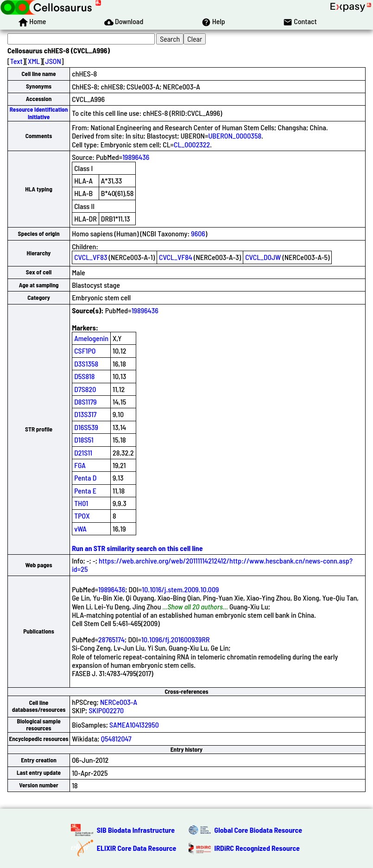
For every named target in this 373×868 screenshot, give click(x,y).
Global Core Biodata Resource (259, 830)
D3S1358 (86, 364)
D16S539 (86, 427)
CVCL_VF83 (91, 257)
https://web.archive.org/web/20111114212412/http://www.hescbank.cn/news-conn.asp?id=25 (212, 565)
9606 (198, 233)
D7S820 (85, 389)
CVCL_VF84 (176, 257)
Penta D (85, 478)
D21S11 (83, 453)
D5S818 (84, 376)
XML (34, 61)
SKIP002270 (106, 710)
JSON (53, 61)
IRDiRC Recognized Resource (257, 848)
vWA (80, 529)
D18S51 (84, 440)
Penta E (85, 491)
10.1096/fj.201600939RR (176, 639)
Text (16, 61)
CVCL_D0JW (263, 257)
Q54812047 (116, 738)
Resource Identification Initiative (39, 113)
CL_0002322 (192, 144)
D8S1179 (85, 402)
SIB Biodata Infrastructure (136, 830)
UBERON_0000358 (235, 136)
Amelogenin (91, 338)
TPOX (82, 516)
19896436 (136, 157)
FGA (80, 465)
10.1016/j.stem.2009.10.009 (180, 589)
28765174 (111, 639)
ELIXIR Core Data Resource (137, 848)
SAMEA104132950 (134, 725)
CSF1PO (85, 351)
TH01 (81, 503)
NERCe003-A (119, 702)
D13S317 (85, 414)
